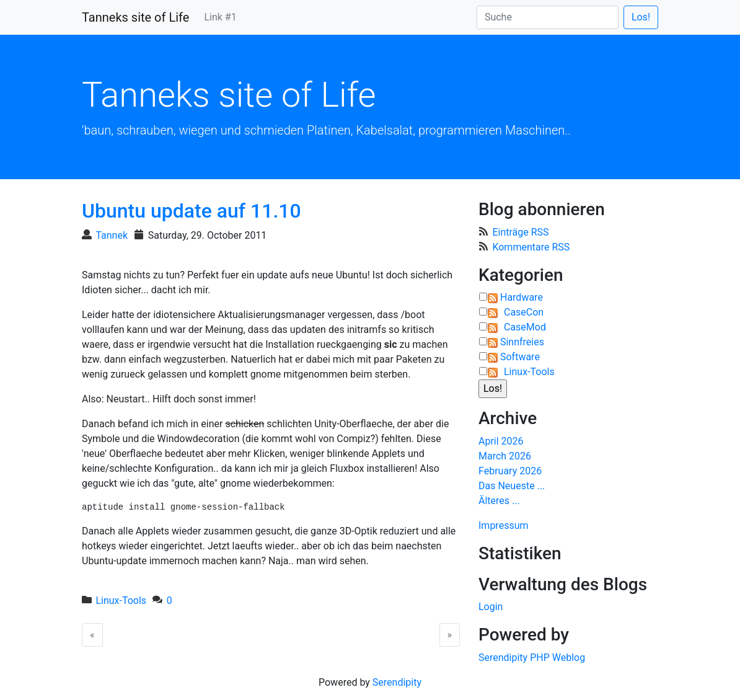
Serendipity (397, 682)
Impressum (504, 525)
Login (491, 607)
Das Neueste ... (512, 486)
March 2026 (505, 456)
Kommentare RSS (531, 247)
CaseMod (525, 327)
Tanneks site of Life (135, 17)
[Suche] (548, 17)
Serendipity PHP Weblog (532, 658)
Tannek (112, 235)
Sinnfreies (522, 342)
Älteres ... (499, 501)
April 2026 (501, 441)
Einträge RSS (520, 232)
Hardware (522, 297)
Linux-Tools (121, 600)
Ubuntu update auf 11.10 (192, 211)
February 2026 (510, 471)
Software (520, 357)
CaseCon (524, 312)
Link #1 (220, 17)
